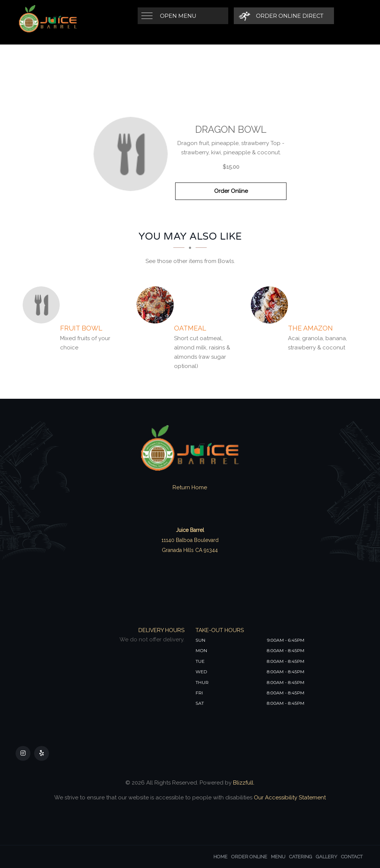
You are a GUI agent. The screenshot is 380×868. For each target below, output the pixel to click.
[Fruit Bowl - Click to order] (43, 305)
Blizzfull (243, 783)
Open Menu (178, 16)
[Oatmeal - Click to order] (157, 305)
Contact (352, 857)
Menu (278, 857)
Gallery (327, 857)
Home (220, 857)
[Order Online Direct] (281, 16)
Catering (301, 857)
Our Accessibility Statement (289, 798)
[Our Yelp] (42, 753)
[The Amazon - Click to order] (271, 305)
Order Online (231, 191)
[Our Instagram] (23, 753)
